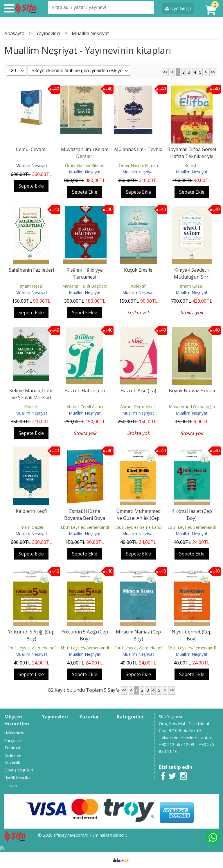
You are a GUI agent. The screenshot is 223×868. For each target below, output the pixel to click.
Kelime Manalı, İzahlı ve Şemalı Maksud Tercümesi (31, 397)
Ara (149, 8)
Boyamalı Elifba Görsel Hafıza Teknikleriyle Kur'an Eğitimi (192, 156)
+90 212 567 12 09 (176, 744)
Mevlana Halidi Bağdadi (85, 286)
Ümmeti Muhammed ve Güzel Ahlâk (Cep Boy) (138, 518)
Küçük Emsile (138, 270)
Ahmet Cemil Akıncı (85, 407)
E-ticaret (102, 860)
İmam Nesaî (31, 286)
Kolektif (192, 165)
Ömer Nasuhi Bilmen (85, 165)
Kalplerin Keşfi (31, 511)
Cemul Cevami (31, 149)
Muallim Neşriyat (31, 165)
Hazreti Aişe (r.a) (138, 391)
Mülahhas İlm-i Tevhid (138, 149)
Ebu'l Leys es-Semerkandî (85, 527)
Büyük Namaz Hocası (192, 391)
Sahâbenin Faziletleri (31, 270)
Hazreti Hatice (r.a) (85, 391)
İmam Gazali (192, 286)
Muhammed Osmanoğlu (192, 407)
